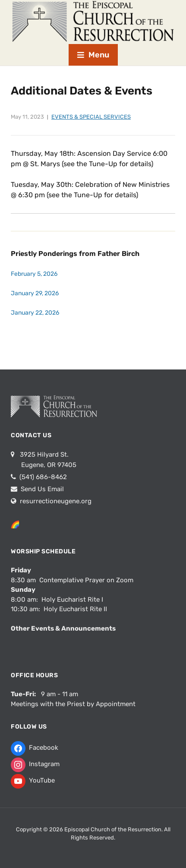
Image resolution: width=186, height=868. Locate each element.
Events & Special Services (91, 117)
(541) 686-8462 (42, 477)
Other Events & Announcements (63, 628)
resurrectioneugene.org (56, 501)
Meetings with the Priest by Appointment (73, 704)
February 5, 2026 (34, 274)
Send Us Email (41, 489)
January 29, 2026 (35, 293)
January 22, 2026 (35, 313)
